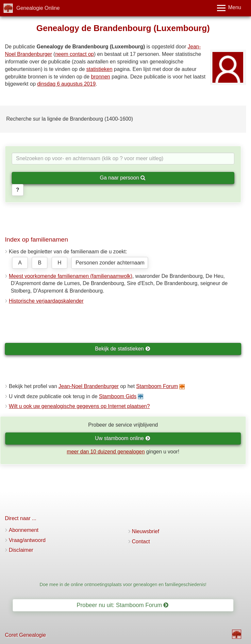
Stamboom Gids (118, 396)
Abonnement (24, 530)
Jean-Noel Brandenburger (89, 386)
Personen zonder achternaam (110, 263)
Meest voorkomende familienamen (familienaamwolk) (71, 276)
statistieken (99, 69)
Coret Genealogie (25, 635)
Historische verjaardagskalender (46, 301)
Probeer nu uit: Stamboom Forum (123, 605)
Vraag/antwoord (27, 540)
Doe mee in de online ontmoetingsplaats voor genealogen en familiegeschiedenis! (123, 585)
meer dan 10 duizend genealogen (106, 452)
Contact (141, 542)
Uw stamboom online (123, 438)
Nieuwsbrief (146, 531)
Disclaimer (21, 550)
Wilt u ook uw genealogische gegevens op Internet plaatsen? (79, 406)
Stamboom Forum (157, 386)
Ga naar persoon (123, 178)
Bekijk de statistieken (123, 349)
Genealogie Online (38, 8)
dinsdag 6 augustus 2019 (67, 84)
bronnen (100, 77)
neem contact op (75, 54)
